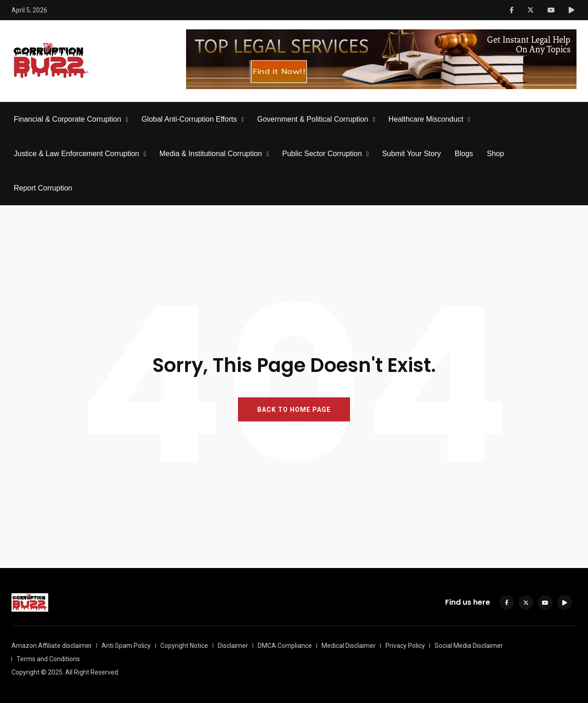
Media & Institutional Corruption (211, 154)
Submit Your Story (412, 154)
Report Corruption (43, 188)
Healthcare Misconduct (426, 119)
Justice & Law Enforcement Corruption (76, 154)
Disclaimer (233, 646)
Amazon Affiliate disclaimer (52, 646)
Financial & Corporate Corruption (68, 119)
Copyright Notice (184, 646)
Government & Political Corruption (313, 119)
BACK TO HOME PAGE (294, 410)
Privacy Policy (405, 646)
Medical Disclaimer (349, 646)
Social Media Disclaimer (469, 646)
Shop (495, 154)
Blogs (464, 154)
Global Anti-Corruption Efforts (189, 119)
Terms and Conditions (48, 659)
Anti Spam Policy (126, 646)
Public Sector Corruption (322, 154)
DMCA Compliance (285, 646)
